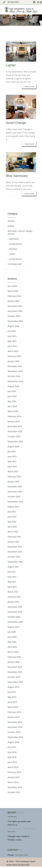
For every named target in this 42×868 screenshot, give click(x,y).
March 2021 (13, 592)
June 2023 (12, 456)
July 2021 (12, 572)
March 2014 (13, 782)
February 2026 (14, 296)
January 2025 (13, 361)
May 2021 (12, 582)
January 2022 (13, 542)
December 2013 (15, 787)
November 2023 (15, 431)
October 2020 (14, 617)
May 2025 (12, 341)
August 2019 (13, 687)
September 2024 (15, 381)
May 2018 (12, 757)
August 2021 (13, 567)
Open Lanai (11, 832)
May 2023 (12, 461)
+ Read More (29, 86)
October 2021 (14, 557)
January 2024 (13, 421)
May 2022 (12, 522)
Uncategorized (14, 264)
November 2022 (15, 492)
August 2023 (13, 446)
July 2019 (12, 692)
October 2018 (14, 732)
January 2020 (13, 662)
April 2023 (12, 466)
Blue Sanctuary (17, 176)
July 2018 (12, 747)
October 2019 (14, 677)
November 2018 (15, 727)
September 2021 (15, 562)
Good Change (16, 123)
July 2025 (12, 331)
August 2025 (13, 326)
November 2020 (15, 612)
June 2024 (12, 396)
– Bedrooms (13, 239)
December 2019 (15, 667)
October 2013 (14, 792)
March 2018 (13, 767)
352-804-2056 (11, 2)
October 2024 (14, 376)
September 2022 (15, 502)
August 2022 (13, 507)
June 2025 (12, 336)
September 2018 (15, 737)
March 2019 (13, 707)
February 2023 (14, 476)
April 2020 (12, 647)
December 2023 (15, 426)
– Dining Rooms (15, 244)
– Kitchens (12, 249)
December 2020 (15, 607)
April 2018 (12, 762)
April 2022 (12, 527)
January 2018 (13, 777)
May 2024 (12, 401)
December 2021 (15, 547)
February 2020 (14, 657)
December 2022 (15, 487)
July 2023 (12, 451)
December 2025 (15, 306)
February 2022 (14, 537)
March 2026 (13, 291)
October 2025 (14, 316)
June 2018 (12, 752)
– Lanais (11, 254)
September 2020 (15, 622)
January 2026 (13, 301)
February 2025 (14, 356)
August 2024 (13, 386)
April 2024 (12, 406)
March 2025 (13, 351)
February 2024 (14, 416)
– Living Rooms (15, 259)
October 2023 (14, 436)
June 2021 (12, 577)
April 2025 (12, 346)
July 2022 (12, 512)
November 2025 (15, 311)
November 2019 (15, 672)
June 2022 (12, 517)
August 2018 (13, 742)
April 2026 (12, 286)
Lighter (11, 65)
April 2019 (12, 702)
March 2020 (13, 652)
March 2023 (13, 471)
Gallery (11, 226)
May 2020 (12, 642)
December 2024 (15, 366)
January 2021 (13, 602)
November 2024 (15, 371)
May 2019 (12, 697)
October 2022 (14, 497)
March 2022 (13, 532)
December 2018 (15, 722)
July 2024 (12, 391)
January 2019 (13, 717)
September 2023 (15, 441)
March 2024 (13, 411)
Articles (11, 221)
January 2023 (13, 482)
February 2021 (14, 597)
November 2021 (15, 552)
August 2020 (13, 627)
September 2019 (15, 682)
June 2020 (12, 637)
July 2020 (12, 632)
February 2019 (14, 712)
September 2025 (15, 321)
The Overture (12, 817)
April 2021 (12, 587)
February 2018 (14, 772)
